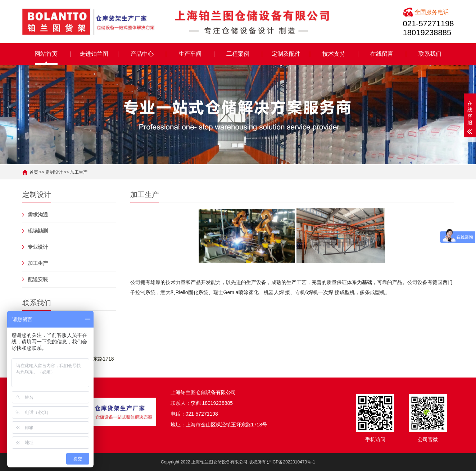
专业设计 (38, 247)
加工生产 (79, 172)
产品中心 (142, 54)
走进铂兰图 (94, 54)
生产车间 (190, 54)
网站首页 (46, 54)
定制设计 (54, 172)
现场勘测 (38, 231)
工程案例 (238, 54)
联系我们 (430, 54)
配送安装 (38, 279)
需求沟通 (38, 215)
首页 (34, 172)
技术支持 (334, 54)
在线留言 (382, 54)
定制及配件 (286, 54)
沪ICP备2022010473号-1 (291, 462)
